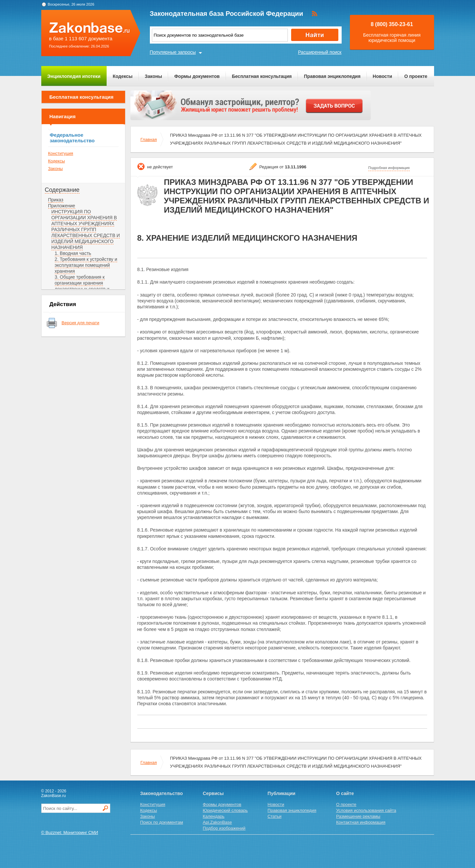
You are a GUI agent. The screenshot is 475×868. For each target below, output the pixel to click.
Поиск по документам (162, 822)
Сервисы (213, 793)
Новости (382, 76)
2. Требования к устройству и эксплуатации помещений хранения (86, 265)
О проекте (416, 76)
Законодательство (162, 793)
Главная (149, 139)
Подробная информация (389, 168)
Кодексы (122, 76)
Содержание (62, 190)
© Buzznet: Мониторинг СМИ (70, 833)
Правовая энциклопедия (332, 76)
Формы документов (197, 76)
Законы (153, 76)
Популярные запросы (173, 52)
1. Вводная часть (73, 253)
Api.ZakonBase (217, 822)
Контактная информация (361, 822)
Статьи (275, 816)
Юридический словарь (225, 810)
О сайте (345, 793)
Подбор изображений (224, 828)
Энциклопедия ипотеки (74, 76)
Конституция (61, 153)
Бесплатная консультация (262, 76)
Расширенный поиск (320, 52)
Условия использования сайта (366, 810)
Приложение (62, 206)
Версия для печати (81, 323)
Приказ (56, 200)
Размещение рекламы (358, 816)
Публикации (282, 793)
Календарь (214, 816)
